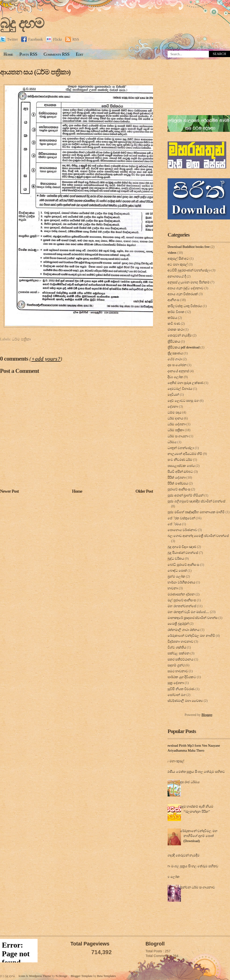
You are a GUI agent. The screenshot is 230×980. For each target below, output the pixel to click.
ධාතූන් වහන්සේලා (181, 448)
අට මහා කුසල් (178, 264)
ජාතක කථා (176, 329)
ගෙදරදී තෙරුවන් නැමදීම (182, 855)
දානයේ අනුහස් (178, 371)
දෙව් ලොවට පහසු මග (183, 401)
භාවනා (173, 588)
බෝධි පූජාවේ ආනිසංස (183, 565)
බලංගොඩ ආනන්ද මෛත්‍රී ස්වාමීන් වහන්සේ (198, 536)
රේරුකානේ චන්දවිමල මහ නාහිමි (191, 636)
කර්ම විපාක (176, 312)
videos (172, 253)
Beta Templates (107, 976)
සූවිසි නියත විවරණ (181, 689)
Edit (79, 54)
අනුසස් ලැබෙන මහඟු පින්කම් (189, 282)
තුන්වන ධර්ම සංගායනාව (197, 887)
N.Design (61, 976)
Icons (22, 976)
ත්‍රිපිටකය (174, 341)
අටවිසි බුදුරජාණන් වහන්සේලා (189, 270)
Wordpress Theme (40, 976)
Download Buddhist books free (189, 247)
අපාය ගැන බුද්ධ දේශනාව (186, 288)
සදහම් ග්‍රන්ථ (176, 665)
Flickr (54, 39)
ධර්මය (172, 442)
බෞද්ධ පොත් (177, 570)
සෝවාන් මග (177, 695)
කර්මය (172, 318)
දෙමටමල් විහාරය (180, 389)
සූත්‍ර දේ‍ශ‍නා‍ (176, 683)
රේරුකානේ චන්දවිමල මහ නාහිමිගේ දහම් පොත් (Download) (199, 836)
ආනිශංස (173, 300)
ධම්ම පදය (174, 412)
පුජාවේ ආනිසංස (179, 489)
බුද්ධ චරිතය (176, 558)
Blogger (207, 715)
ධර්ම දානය (175, 418)
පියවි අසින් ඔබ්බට (180, 472)
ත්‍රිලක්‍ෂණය (175, 353)
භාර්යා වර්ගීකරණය (181, 582)
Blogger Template (82, 976)
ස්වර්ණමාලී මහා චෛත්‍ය (185, 701)
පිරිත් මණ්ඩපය (178, 483)
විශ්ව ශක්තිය (177, 647)
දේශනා (173, 406)
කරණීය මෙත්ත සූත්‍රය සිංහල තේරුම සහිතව (194, 772)
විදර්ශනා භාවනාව (180, 641)
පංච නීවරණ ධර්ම (180, 460)
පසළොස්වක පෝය (181, 466)
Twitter (9, 39)
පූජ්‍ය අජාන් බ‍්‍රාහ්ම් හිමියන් (186, 495)
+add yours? (46, 359)
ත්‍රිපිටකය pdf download (184, 347)
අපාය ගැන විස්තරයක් (183, 294)
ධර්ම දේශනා (177, 424)
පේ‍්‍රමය (174, 524)
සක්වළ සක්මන (179, 653)
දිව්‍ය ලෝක (175, 377)
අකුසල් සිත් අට (178, 258)
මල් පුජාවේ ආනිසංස (182, 600)
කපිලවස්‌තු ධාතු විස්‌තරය (185, 306)
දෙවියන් (173, 394)
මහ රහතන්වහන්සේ (182, 606)
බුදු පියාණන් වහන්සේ (183, 553)
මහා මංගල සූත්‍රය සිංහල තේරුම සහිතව (191, 866)
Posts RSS (28, 54)
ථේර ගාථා (175, 359)
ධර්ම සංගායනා (178, 436)
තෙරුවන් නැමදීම (180, 335)
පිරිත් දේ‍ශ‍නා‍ (177, 477)
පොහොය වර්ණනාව (182, 530)
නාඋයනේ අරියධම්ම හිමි (185, 454)
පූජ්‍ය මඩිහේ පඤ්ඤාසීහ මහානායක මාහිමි (196, 512)
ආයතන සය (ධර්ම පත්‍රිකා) (35, 72)
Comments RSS (57, 54)
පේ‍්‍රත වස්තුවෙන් (181, 518)
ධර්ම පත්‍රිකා (21, 339)
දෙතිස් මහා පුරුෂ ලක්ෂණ (186, 383)
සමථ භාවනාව (178, 671)
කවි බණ (174, 324)
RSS (72, 39)
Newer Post (9, 491)
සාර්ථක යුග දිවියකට (182, 677)
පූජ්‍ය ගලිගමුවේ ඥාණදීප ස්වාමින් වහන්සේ (196, 501)
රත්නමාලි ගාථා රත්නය (184, 630)
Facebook (32, 39)
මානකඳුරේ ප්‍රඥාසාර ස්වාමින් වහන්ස (193, 618)
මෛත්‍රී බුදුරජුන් (178, 624)
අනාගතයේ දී (177, 276)
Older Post (144, 491)
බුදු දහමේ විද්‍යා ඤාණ (182, 547)
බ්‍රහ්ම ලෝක (176, 576)
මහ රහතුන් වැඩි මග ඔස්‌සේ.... (188, 612)
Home (8, 54)
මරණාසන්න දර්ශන (181, 594)
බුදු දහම (22, 23)
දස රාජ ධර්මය (190, 782)
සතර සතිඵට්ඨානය (180, 659)
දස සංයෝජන (177, 365)
